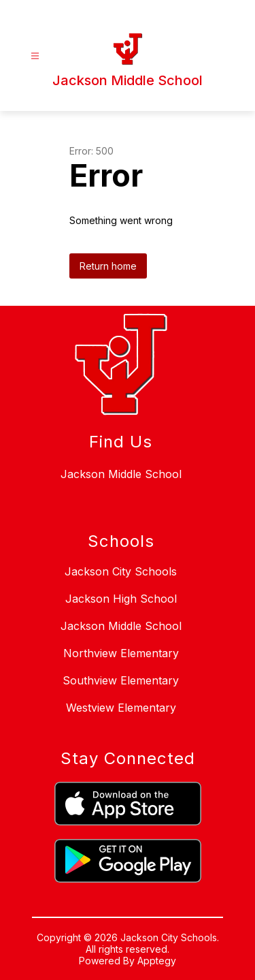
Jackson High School (121, 599)
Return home (108, 266)
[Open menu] (35, 56)
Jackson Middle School (121, 626)
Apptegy (157, 961)
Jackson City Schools (121, 571)
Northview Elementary (121, 653)
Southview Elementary (121, 680)
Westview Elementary (121, 708)
